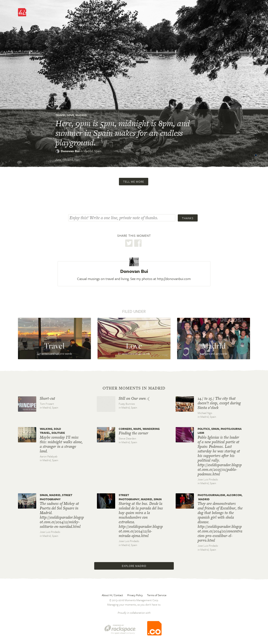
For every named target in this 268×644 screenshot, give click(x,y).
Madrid (81, 115)
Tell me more (134, 182)
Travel (61, 115)
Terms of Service (157, 595)
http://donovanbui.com (174, 279)
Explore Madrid (134, 566)
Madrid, (92, 151)
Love (71, 115)
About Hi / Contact (112, 595)
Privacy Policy (135, 595)
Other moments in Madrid (134, 388)
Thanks (188, 218)
